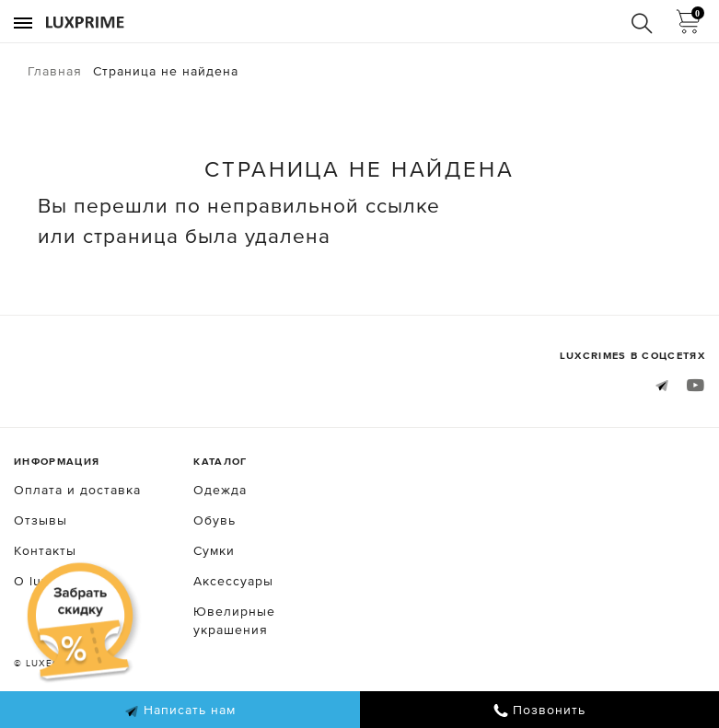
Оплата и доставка (77, 490)
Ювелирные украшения (234, 620)
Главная (55, 71)
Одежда (220, 490)
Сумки (214, 550)
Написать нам (180, 711)
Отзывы (41, 520)
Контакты (45, 550)
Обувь (215, 520)
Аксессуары (233, 581)
